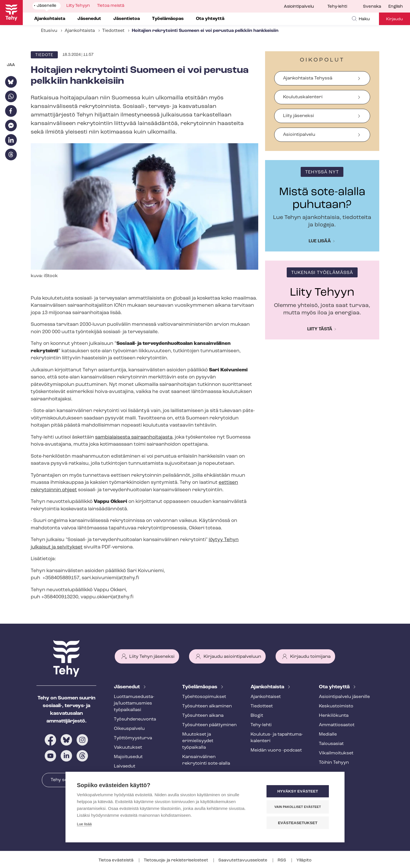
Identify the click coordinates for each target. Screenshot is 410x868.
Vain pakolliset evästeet (299, 807)
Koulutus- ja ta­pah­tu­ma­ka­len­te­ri (277, 738)
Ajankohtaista (80, 31)
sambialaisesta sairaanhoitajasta (134, 437)
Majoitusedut (128, 757)
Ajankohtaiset (266, 697)
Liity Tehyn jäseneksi (152, 657)
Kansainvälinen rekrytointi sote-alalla (206, 760)
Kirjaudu (394, 19)
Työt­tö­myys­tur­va (133, 738)
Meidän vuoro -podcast (276, 750)
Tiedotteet (113, 31)
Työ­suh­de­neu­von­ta (135, 719)
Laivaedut (125, 766)
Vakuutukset (128, 748)
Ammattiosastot (337, 725)
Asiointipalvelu (299, 7)
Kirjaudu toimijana (310, 657)
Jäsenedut (127, 687)
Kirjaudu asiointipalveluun (232, 657)
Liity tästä (320, 329)
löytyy (216, 540)
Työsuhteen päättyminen (209, 725)
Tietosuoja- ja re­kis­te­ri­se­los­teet (176, 860)
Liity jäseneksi (299, 116)
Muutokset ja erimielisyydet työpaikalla (198, 741)
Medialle (328, 734)
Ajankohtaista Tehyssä (308, 78)
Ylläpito (304, 860)
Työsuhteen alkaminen (207, 706)
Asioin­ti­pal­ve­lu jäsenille (344, 697)
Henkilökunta (334, 716)
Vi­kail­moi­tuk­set (336, 753)
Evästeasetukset (299, 823)
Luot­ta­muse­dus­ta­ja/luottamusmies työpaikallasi (134, 703)
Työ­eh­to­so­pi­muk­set (204, 697)
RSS (282, 860)
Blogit (257, 716)
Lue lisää (320, 241)
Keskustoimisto (336, 706)
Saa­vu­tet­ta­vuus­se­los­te (243, 860)
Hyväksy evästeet (299, 792)
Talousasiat (331, 744)
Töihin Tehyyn (334, 763)
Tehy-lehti (337, 7)
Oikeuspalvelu (129, 729)
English (396, 7)
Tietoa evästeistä (116, 860)
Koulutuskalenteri (303, 97)
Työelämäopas (200, 687)
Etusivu (49, 31)
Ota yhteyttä (335, 687)
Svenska (372, 7)
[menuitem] (376, 7)
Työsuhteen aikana (203, 716)
